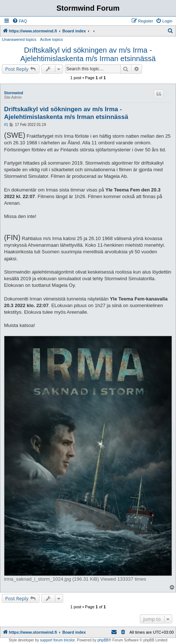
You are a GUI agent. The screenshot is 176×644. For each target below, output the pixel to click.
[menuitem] (20, 21)
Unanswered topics (19, 39)
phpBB (103, 640)
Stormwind (14, 93)
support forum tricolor (58, 640)
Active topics (52, 39)
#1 (6, 125)
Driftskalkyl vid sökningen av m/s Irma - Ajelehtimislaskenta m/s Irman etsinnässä (88, 54)
